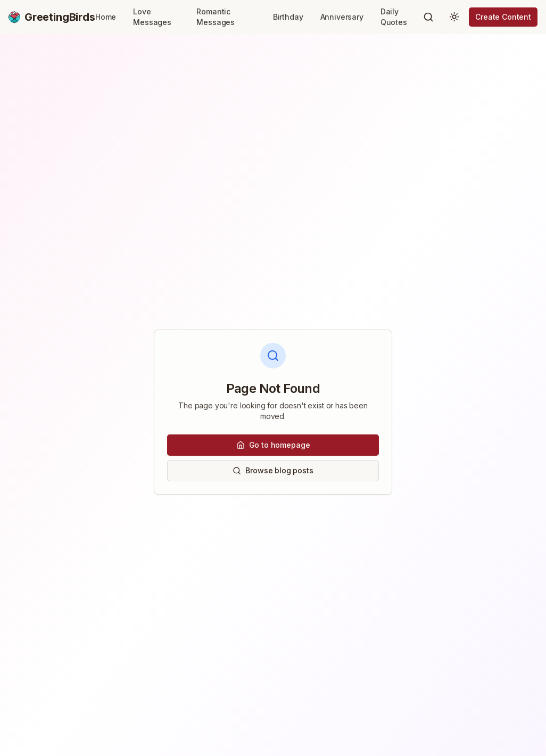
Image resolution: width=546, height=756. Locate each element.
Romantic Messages (216, 17)
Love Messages (152, 17)
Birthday (288, 17)
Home (106, 17)
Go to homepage (273, 445)
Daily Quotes (394, 17)
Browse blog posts (273, 470)
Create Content (503, 17)
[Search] (428, 17)
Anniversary (342, 17)
